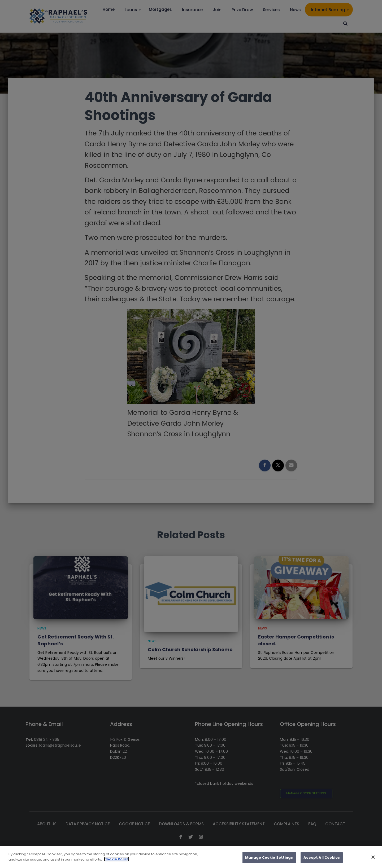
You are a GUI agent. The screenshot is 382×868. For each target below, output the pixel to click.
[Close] (373, 864)
